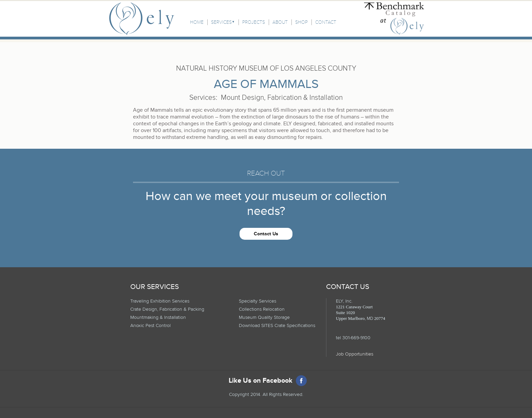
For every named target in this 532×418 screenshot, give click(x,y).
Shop (301, 22)
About (280, 22)
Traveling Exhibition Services (160, 301)
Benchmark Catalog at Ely (394, 18)
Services (221, 22)
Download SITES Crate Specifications (277, 325)
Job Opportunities (355, 354)
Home (197, 22)
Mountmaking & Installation (158, 317)
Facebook (301, 381)
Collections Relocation (262, 309)
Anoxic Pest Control (150, 325)
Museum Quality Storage (264, 317)
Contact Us (266, 234)
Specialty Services (258, 301)
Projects (254, 22)
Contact (326, 22)
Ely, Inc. (142, 19)
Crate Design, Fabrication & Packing (167, 309)
